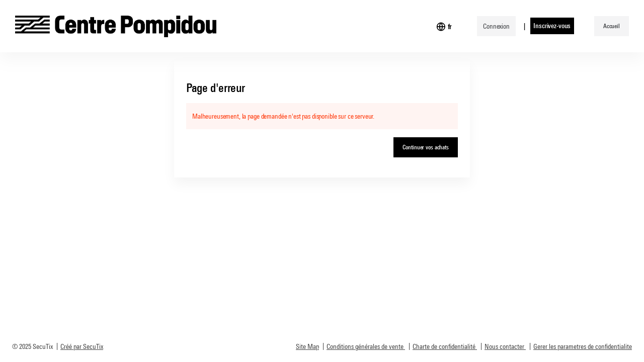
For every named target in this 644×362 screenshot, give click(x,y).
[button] (612, 26)
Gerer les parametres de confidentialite (583, 346)
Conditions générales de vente (365, 346)
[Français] (450, 27)
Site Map (307, 346)
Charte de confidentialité (444, 346)
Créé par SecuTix (82, 346)
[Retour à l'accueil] (116, 26)
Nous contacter (504, 346)
